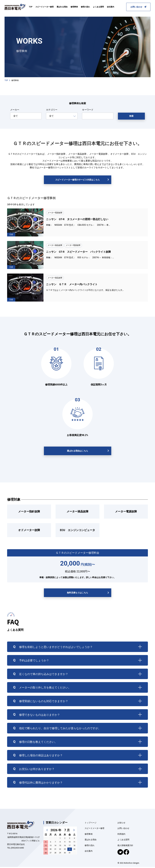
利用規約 (121, 835)
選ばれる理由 (62, 7)
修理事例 (74, 7)
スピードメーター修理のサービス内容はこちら (77, 181)
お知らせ (121, 824)
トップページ (91, 824)
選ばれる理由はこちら (77, 452)
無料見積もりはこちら (77, 594)
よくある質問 (98, 7)
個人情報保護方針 (125, 846)
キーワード (88, 111)
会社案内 (110, 7)
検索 (131, 117)
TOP (31, 7)
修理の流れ (85, 7)
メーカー (15, 111)
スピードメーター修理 (45, 7)
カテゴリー (52, 111)
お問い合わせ (138, 7)
